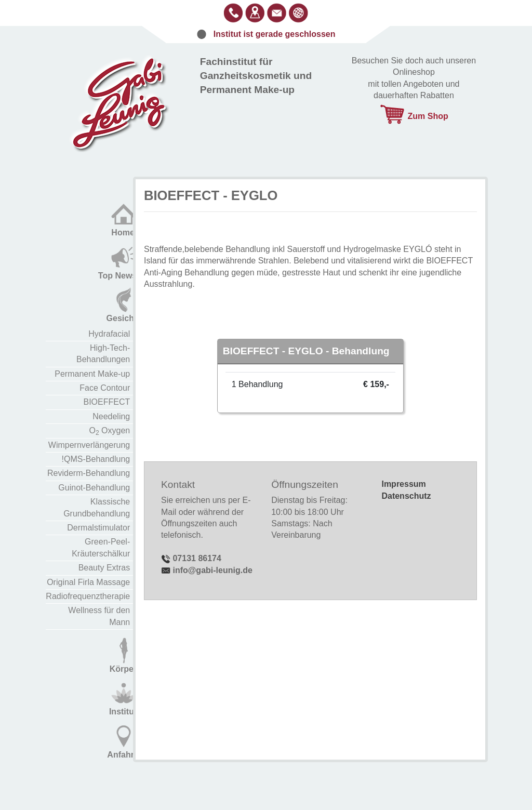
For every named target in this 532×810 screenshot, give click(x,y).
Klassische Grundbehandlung (97, 507)
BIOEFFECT (107, 402)
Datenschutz (406, 496)
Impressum (403, 484)
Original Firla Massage (88, 582)
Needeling (111, 416)
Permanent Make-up (92, 374)
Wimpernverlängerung (89, 445)
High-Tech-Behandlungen (103, 354)
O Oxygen (110, 431)
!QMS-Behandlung (96, 459)
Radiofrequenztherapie (88, 596)
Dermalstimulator (98, 528)
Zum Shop (414, 116)
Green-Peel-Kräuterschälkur (101, 547)
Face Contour (105, 388)
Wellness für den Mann (99, 616)
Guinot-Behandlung (94, 488)
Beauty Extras (104, 568)
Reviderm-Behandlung (89, 473)
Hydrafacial (109, 334)
